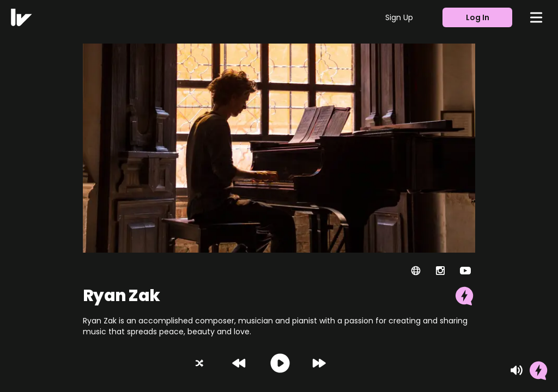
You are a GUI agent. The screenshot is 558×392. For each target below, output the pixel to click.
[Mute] (517, 370)
